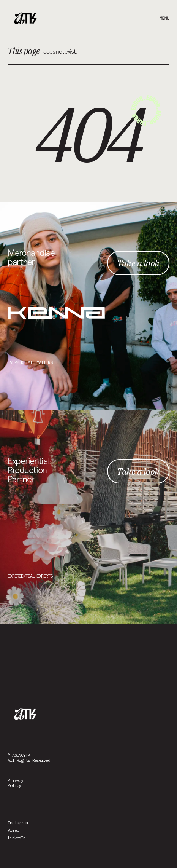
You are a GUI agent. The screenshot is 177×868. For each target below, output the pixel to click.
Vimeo (13, 830)
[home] (27, 18)
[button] (158, 18)
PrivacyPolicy (15, 783)
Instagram (18, 823)
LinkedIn (17, 838)
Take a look (138, 263)
